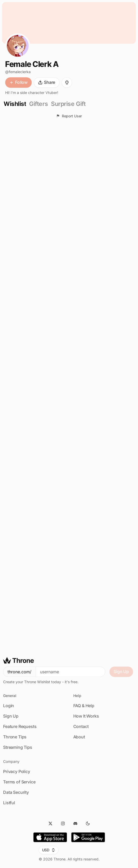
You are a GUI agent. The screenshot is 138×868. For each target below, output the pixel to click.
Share (47, 82)
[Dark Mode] (88, 823)
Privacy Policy (17, 771)
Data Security (16, 792)
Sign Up (121, 671)
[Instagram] (63, 823)
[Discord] (75, 823)
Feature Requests (20, 726)
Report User (69, 116)
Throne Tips (15, 737)
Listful (9, 803)
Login (9, 706)
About (79, 737)
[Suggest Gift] (67, 83)
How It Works (86, 716)
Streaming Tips (18, 747)
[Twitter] (50, 823)
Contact (81, 726)
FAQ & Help (84, 706)
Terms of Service (19, 782)
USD (49, 850)
